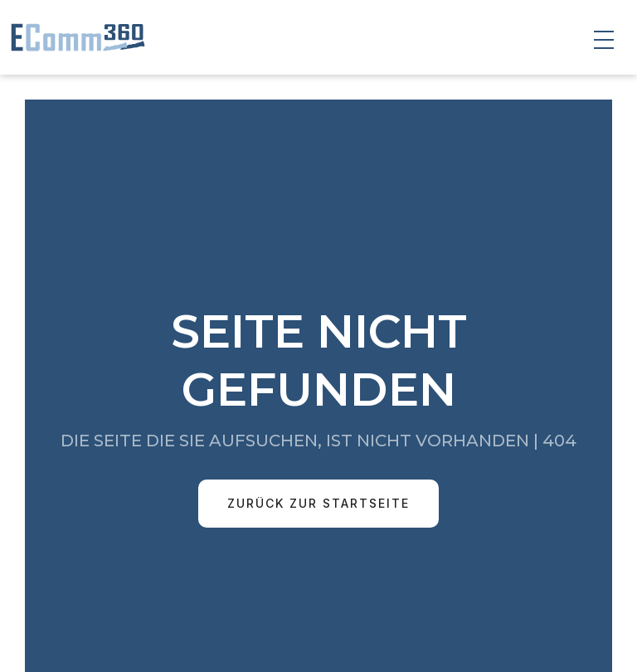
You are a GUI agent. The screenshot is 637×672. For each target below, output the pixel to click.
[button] (604, 40)
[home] (75, 38)
